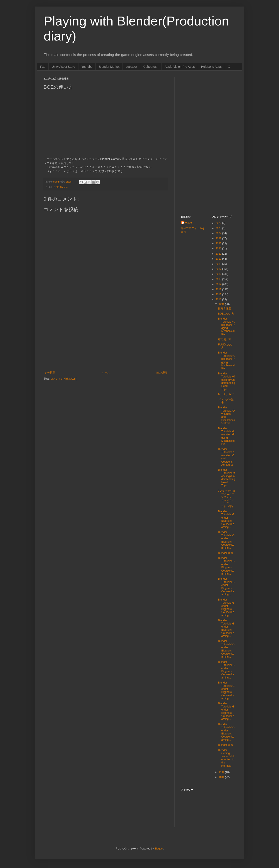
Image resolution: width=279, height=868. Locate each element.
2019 (219, 259)
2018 (219, 264)
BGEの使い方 (226, 314)
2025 (219, 228)
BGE (56, 187)
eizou (189, 223)
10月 (222, 777)
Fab (43, 67)
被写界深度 (225, 308)
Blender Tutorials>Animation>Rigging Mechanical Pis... (227, 327)
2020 (219, 254)
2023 (219, 239)
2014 (219, 284)
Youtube (87, 67)
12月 (222, 304)
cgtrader (131, 67)
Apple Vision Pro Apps (180, 67)
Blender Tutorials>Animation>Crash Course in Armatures (226, 457)
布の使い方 (225, 339)
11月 (222, 772)
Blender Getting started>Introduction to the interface (226, 758)
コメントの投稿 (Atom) (64, 379)
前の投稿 (162, 372)
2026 (219, 223)
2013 (219, 289)
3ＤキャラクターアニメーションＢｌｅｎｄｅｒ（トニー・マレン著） (227, 499)
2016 (219, 274)
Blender (64, 187)
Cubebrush (151, 67)
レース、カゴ (226, 394)
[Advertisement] (106, 338)
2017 (219, 269)
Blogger (159, 849)
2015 (219, 279)
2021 (219, 249)
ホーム (106, 372)
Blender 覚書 (225, 553)
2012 (219, 294)
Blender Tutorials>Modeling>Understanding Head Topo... (226, 381)
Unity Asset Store (63, 67)
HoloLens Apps (211, 67)
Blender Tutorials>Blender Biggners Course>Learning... (226, 519)
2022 (219, 244)
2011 (219, 299)
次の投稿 (50, 372)
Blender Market (109, 67)
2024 (219, 233)
